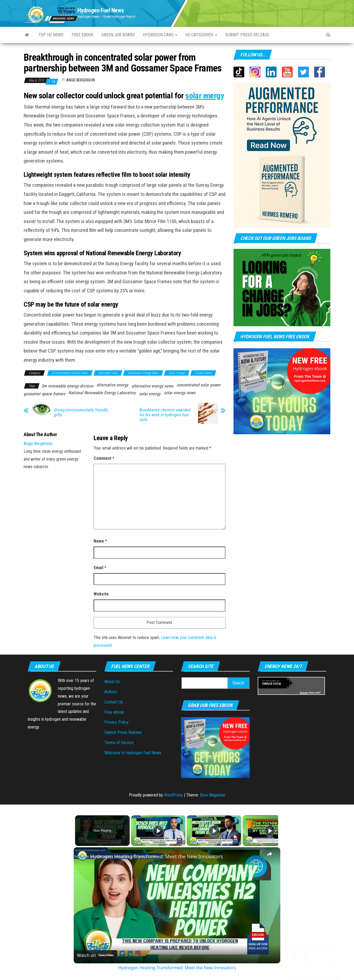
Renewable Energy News (143, 373)
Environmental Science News (70, 373)
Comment (104, 458)
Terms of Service (119, 743)
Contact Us (114, 702)
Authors (111, 692)
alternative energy (112, 385)
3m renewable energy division (67, 386)
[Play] (213, 831)
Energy (304, 693)
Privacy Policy (116, 722)
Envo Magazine (213, 795)
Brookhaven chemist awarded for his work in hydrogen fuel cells (165, 415)
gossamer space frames (44, 394)
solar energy (205, 96)
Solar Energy (177, 373)
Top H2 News (51, 35)
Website (101, 594)
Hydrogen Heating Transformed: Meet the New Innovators (157, 856)
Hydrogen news (108, 373)
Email (100, 568)
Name (100, 541)
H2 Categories (201, 35)
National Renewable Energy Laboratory (102, 393)
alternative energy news (152, 386)
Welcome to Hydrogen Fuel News (133, 753)
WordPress (174, 795)
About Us (112, 682)
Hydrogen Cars (160, 35)
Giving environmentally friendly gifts (81, 412)
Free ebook (82, 35)
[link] (82, 856)
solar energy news (180, 393)
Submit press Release (247, 35)
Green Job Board (118, 35)
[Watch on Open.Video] (95, 955)
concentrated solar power (199, 385)
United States (203, 373)
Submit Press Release (123, 732)
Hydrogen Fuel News (101, 10)
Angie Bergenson (81, 80)
